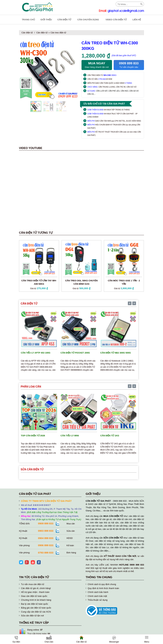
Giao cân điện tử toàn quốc (34, 596)
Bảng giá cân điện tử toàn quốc (36, 608)
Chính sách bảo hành (98, 592)
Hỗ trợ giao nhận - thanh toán (35, 592)
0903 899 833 (46, 531)
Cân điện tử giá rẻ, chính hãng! (36, 588)
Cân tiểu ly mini (70, 436)
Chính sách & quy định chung (102, 584)
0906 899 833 (46, 545)
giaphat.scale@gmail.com (126, 11)
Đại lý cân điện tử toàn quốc (35, 604)
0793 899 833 (46, 553)
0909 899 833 (46, 523)
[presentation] (32, 106)
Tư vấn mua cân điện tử (33, 584)
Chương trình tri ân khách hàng (36, 600)
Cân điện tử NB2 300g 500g (116, 353)
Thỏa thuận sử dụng (98, 600)
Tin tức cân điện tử (34, 577)
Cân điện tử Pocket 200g (75, 353)
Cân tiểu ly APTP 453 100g (36, 353)
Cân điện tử (27, 33)
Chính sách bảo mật (97, 596)
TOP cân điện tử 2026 (33, 436)
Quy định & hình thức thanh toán (103, 588)
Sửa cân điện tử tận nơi (32, 616)
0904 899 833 (46, 538)
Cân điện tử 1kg (110, 436)
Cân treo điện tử (58, 33)
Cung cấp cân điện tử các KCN (36, 612)
